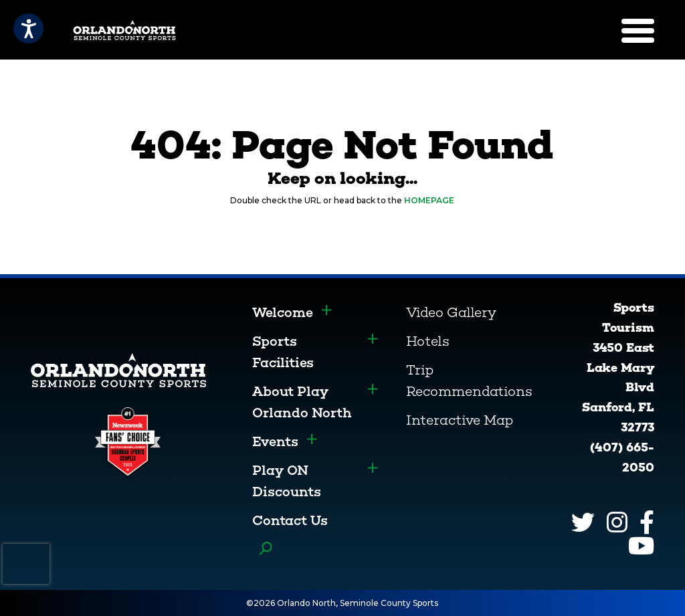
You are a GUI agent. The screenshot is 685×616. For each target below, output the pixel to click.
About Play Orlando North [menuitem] (302, 402)
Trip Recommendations (469, 381)
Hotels (428, 341)
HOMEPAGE (429, 200)
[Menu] (638, 31)
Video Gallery (451, 312)
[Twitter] (583, 522)
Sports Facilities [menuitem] (283, 352)
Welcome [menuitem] (283, 312)
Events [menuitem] (275, 441)
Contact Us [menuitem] (290, 520)
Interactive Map (460, 420)
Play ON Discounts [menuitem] (287, 481)
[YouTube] (641, 545)
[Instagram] (617, 522)
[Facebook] (647, 522)
